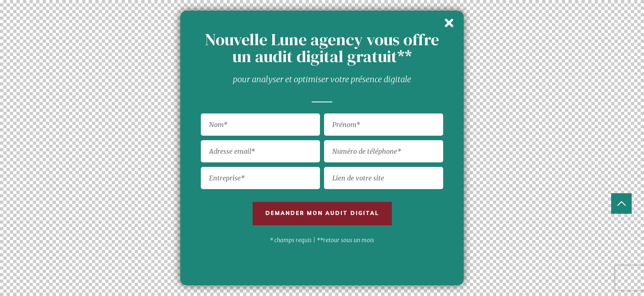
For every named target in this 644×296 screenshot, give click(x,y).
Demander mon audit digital (322, 213)
